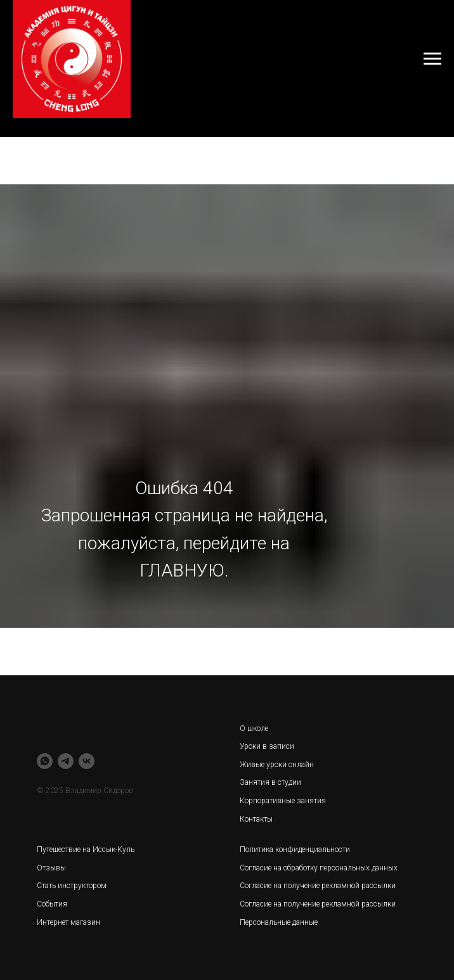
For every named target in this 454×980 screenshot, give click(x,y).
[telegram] (66, 761)
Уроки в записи (267, 746)
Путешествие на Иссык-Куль (86, 850)
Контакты (256, 819)
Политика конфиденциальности (295, 850)
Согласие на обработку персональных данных (319, 868)
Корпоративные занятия (283, 801)
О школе (254, 729)
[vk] (87, 761)
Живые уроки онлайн (277, 765)
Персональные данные (279, 922)
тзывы (54, 868)
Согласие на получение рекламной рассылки (318, 904)
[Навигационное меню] (432, 59)
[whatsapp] (45, 761)
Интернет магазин (68, 922)
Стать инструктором (72, 886)
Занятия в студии (270, 782)
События (52, 904)
